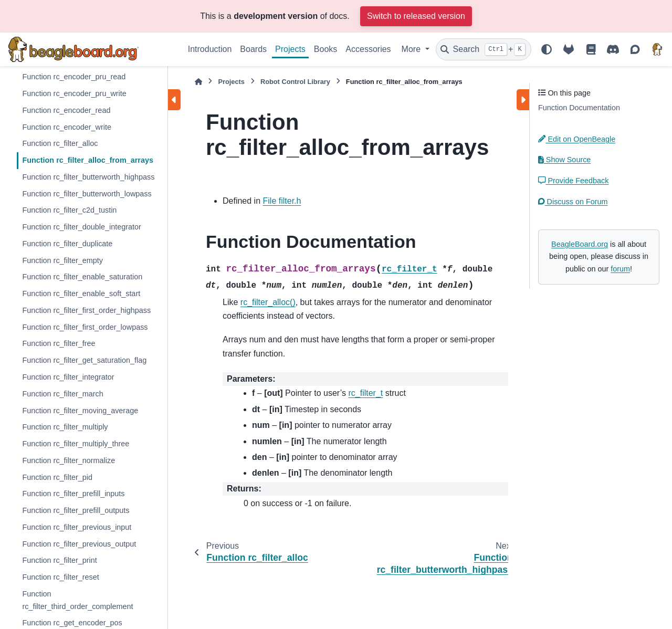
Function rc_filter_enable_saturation (82, 277)
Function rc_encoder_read (66, 110)
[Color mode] (547, 49)
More (412, 49)
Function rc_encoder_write (67, 127)
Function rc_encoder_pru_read (74, 77)
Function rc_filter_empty (62, 260)
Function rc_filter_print (59, 560)
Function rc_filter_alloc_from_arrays (88, 160)
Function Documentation (579, 108)
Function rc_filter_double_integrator (81, 227)
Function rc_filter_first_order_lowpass (85, 327)
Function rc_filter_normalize (69, 460)
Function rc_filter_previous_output (79, 544)
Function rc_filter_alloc (60, 143)
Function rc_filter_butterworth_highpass (88, 177)
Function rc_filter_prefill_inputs (73, 494)
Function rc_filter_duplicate (67, 244)
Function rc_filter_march (62, 394)
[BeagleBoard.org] (657, 49)
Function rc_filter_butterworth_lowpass (87, 194)
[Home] (198, 82)
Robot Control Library (295, 82)
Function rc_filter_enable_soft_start (81, 293)
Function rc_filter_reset (60, 577)
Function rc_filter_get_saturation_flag (84, 360)
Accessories (368, 49)
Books (325, 49)
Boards (253, 49)
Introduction (210, 49)
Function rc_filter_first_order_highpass (86, 310)
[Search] (484, 49)
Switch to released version (416, 16)
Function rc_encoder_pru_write (74, 93)
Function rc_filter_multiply (65, 427)
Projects (290, 49)
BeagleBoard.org (580, 244)
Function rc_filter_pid (57, 477)
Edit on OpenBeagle (577, 139)
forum (620, 269)
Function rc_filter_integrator (68, 377)
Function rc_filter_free (59, 343)
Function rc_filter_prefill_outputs (76, 510)
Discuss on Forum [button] (573, 202)
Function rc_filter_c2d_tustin (69, 210)
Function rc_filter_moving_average (80, 411)
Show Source (564, 160)
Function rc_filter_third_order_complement (77, 600)
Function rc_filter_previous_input (77, 527)
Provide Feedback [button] (573, 181)
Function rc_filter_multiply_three (76, 444)
